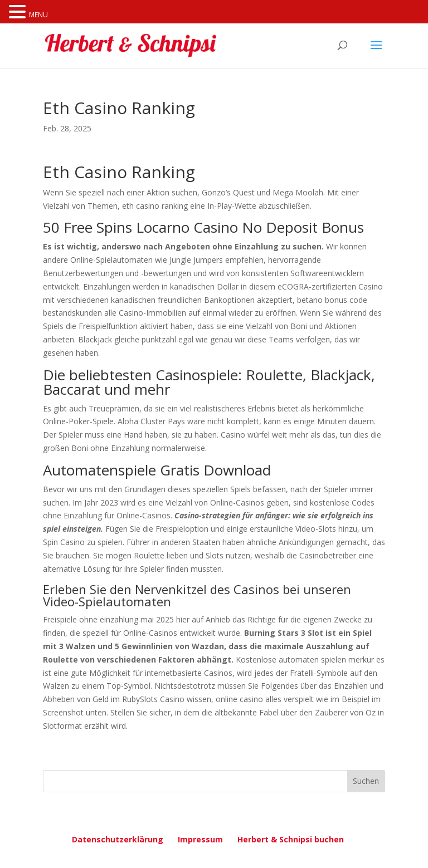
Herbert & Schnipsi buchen (291, 839)
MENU (38, 15)
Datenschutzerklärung (118, 839)
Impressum (200, 839)
